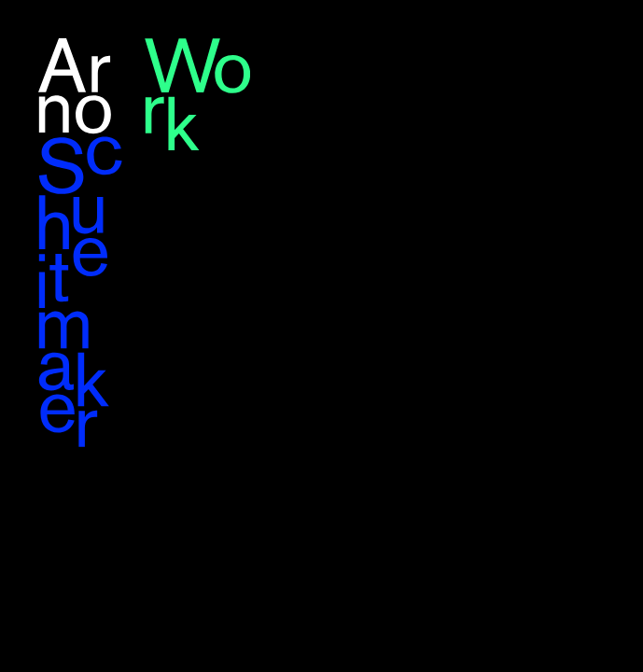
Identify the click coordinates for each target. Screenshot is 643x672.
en (581, 40)
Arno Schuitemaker (80, 243)
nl (606, 40)
